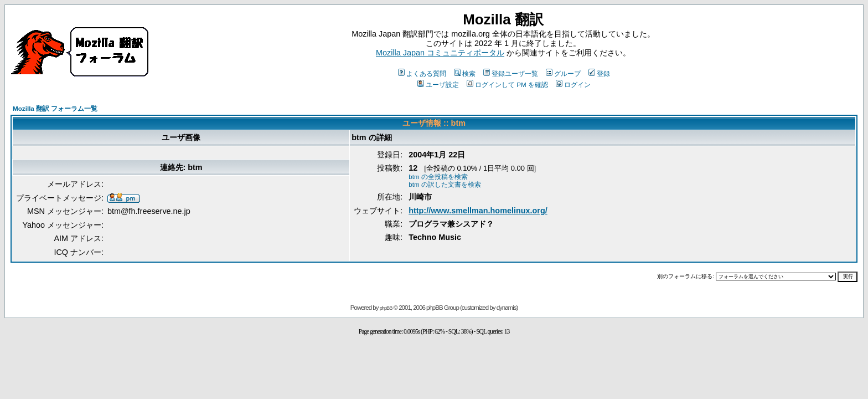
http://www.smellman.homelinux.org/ (478, 211)
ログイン (573, 85)
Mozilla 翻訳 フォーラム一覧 (55, 108)
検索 (465, 73)
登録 (599, 73)
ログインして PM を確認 (507, 85)
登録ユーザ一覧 (511, 73)
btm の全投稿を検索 (438, 177)
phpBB (386, 308)
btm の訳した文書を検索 (445, 184)
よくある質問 (422, 73)
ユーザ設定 (438, 85)
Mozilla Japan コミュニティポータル (440, 53)
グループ (563, 73)
